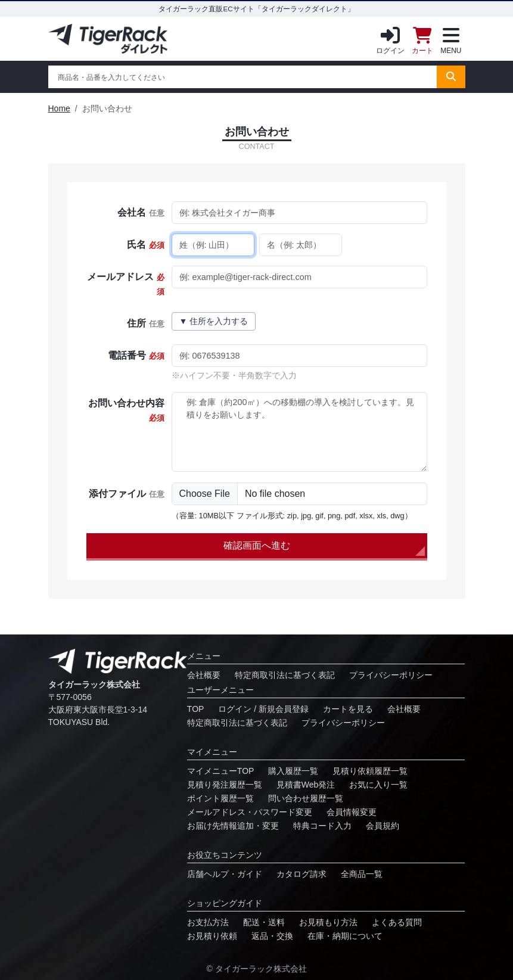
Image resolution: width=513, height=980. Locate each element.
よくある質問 (397, 922)
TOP (196, 709)
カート (422, 38)
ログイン (390, 38)
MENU (451, 38)
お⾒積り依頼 (212, 936)
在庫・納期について (345, 936)
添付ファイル (126, 494)
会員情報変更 (352, 812)
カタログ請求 (301, 874)
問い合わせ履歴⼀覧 (306, 798)
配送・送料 (264, 922)
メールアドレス (125, 284)
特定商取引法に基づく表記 (285, 675)
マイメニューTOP (221, 771)
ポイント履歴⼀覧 (220, 798)
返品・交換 (272, 936)
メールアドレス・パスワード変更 (250, 812)
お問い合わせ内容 (126, 410)
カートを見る (348, 709)
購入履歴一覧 (293, 771)
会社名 (141, 212)
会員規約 (383, 826)
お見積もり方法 (328, 922)
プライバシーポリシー (391, 675)
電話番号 (136, 355)
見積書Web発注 (306, 785)
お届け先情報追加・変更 (233, 826)
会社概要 (204, 675)
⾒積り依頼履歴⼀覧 (370, 771)
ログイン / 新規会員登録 (263, 709)
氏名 (145, 245)
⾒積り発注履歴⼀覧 (225, 785)
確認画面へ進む (257, 545)
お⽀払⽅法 (208, 922)
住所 (145, 323)
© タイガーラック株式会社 (256, 969)
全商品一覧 (362, 874)
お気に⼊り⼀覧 (378, 785)
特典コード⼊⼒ (322, 826)
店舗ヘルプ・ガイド (225, 874)
